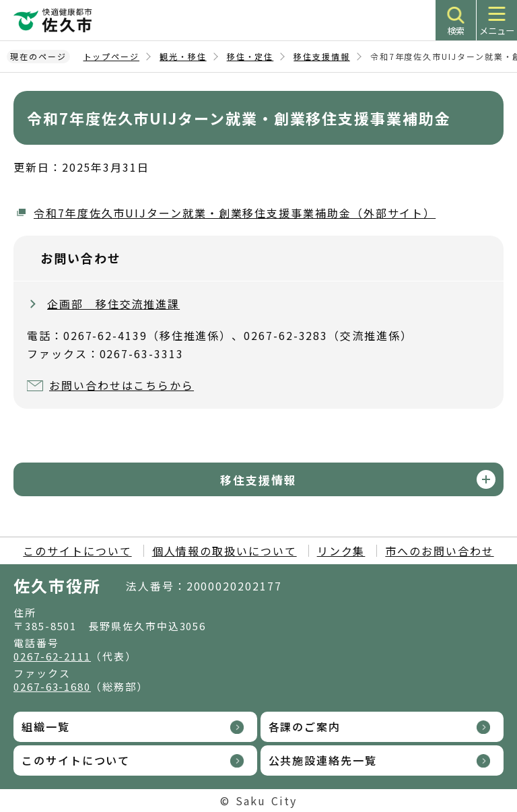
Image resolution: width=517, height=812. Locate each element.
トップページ (112, 56)
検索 (456, 31)
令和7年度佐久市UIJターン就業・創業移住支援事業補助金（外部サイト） (235, 213)
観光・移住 (183, 56)
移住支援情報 (322, 56)
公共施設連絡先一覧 (323, 760)
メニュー (497, 31)
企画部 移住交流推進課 (113, 304)
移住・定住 (250, 56)
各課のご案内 (305, 726)
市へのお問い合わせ (439, 551)
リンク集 (341, 551)
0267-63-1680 (52, 686)
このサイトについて (77, 551)
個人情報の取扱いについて (225, 551)
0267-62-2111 (52, 656)
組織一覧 (46, 726)
